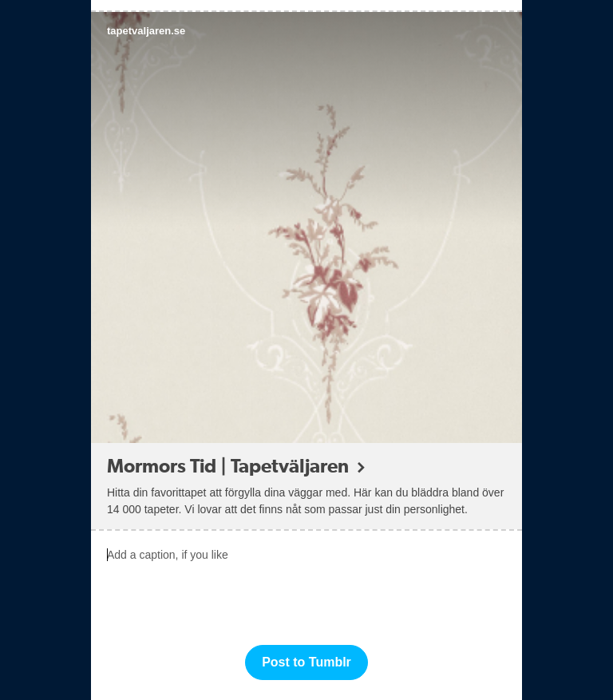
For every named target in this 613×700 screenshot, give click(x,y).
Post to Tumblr (306, 662)
